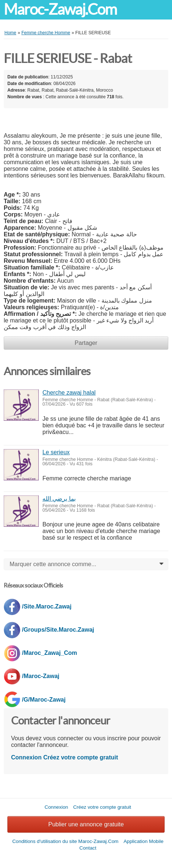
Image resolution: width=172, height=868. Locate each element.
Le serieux (56, 452)
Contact (88, 848)
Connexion (26, 757)
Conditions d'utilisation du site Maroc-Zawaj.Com (65, 841)
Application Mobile (144, 841)
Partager (86, 343)
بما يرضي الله (59, 499)
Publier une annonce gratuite (86, 824)
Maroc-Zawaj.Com (60, 9)
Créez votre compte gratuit (81, 757)
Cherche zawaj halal (69, 393)
